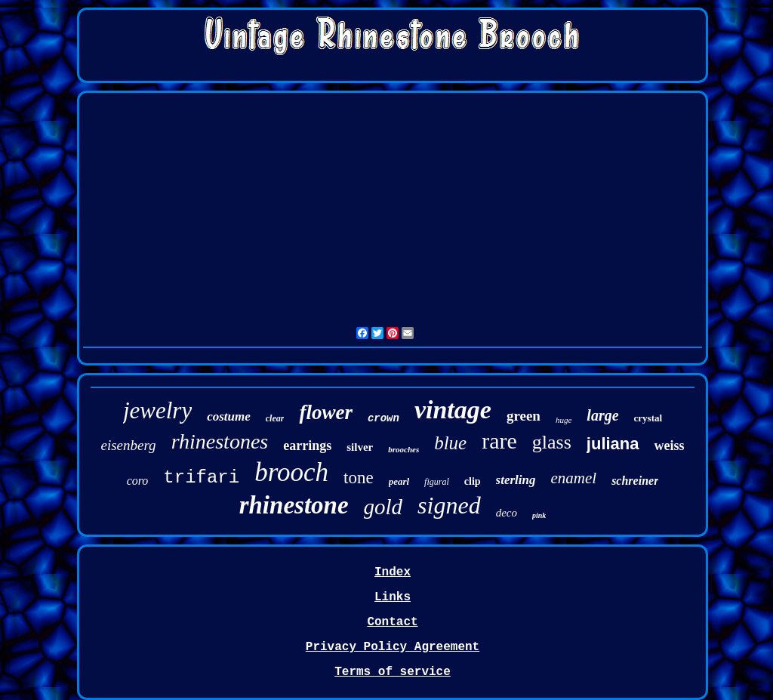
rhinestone (294, 505)
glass (552, 442)
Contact (392, 622)
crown (383, 418)
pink (539, 515)
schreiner (635, 481)
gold (383, 507)
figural (437, 482)
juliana (613, 444)
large (602, 415)
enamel (573, 478)
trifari (201, 478)
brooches (403, 449)
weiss (670, 446)
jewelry (157, 410)
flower (326, 412)
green (524, 416)
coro (138, 481)
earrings (307, 446)
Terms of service (393, 672)
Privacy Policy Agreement (393, 647)
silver (360, 447)
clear (275, 418)
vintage (453, 410)
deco (507, 513)
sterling (516, 480)
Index (393, 572)
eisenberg (128, 445)
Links (393, 597)
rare (499, 441)
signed (449, 505)
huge (564, 420)
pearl (399, 481)
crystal (648, 418)
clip (473, 481)
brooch (291, 472)
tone (359, 478)
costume (229, 416)
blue (450, 443)
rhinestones (220, 441)
